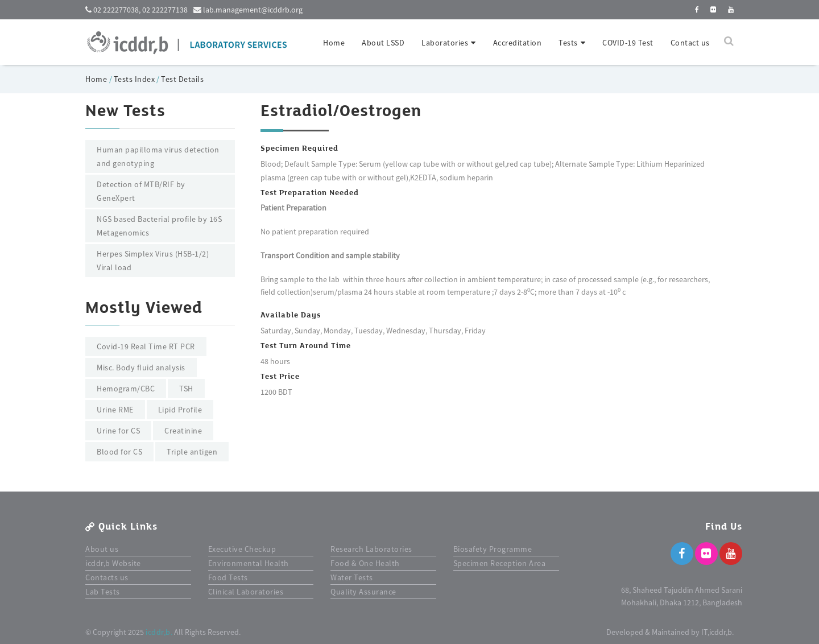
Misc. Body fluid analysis (141, 368)
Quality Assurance (363, 592)
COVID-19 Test (628, 43)
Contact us (690, 43)
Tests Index (135, 79)
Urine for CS (118, 431)
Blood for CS (119, 452)
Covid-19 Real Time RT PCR (146, 346)
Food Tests (228, 577)
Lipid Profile (180, 410)
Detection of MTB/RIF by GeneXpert (141, 191)
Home (334, 43)
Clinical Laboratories (246, 592)
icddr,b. (159, 632)
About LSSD (383, 43)
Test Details (182, 79)
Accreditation (518, 43)
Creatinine (183, 431)
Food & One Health (365, 563)
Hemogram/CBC (126, 389)
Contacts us (107, 577)
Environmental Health (249, 563)
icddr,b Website (113, 563)
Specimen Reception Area (500, 563)
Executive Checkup (242, 549)
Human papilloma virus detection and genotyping (158, 156)
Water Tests (352, 577)
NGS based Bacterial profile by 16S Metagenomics (159, 226)
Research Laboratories (371, 549)
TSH (186, 389)
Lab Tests (103, 592)
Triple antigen (192, 452)
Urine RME (115, 410)
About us (102, 549)
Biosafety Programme (493, 549)
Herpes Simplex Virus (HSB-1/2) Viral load (153, 261)
